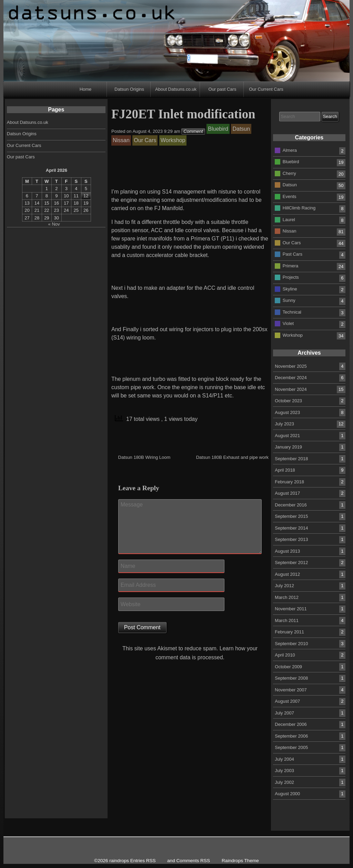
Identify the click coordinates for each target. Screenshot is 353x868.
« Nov (54, 224)
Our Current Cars (266, 89)
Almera (290, 150)
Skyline (290, 289)
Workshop (293, 335)
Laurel (289, 219)
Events (290, 196)
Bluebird (291, 162)
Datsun (290, 185)
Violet (288, 323)
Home (86, 89)
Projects (291, 277)
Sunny (289, 300)
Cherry (289, 173)
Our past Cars (223, 89)
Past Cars (293, 254)
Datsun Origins (129, 89)
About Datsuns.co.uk (176, 89)
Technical (292, 312)
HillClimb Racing (299, 208)
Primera (291, 265)
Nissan (290, 231)
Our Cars (292, 242)
